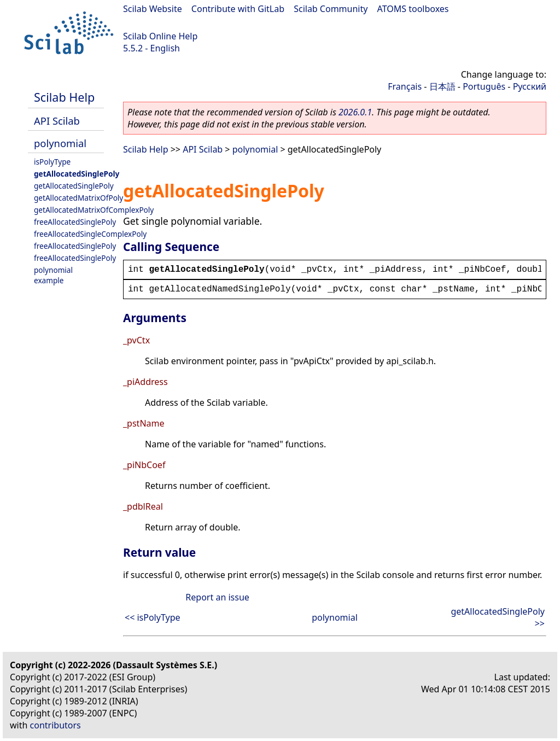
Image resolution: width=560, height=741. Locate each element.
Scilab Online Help (160, 36)
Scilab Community (331, 9)
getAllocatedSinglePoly (77, 174)
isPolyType (52, 162)
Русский (530, 86)
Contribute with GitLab (238, 9)
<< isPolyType (153, 617)
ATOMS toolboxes (413, 9)
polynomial (60, 143)
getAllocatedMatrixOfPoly (78, 198)
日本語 (442, 86)
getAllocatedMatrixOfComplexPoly (94, 210)
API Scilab (57, 121)
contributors (56, 725)
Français (405, 86)
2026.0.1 (355, 112)
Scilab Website (153, 9)
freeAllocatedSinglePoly (75, 222)
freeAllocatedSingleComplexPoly (90, 234)
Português (484, 86)
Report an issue (217, 597)
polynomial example (53, 275)
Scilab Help (64, 97)
